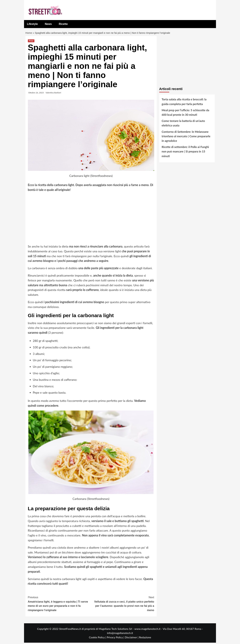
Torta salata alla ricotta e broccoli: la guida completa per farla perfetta (184, 103)
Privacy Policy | (116, 638)
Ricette (63, 24)
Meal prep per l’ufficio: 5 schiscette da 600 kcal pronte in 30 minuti (186, 114)
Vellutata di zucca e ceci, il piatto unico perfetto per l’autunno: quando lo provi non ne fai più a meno (123, 605)
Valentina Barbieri (53, 94)
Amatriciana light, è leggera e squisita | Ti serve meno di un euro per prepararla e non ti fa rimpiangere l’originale (59, 605)
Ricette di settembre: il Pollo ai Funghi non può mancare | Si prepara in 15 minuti (185, 153)
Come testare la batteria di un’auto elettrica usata (183, 124)
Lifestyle (32, 24)
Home (29, 33)
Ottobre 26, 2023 (36, 94)
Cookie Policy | (98, 638)
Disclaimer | (132, 638)
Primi (31, 42)
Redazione (145, 638)
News (48, 24)
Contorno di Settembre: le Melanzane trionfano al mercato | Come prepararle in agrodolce (186, 137)
